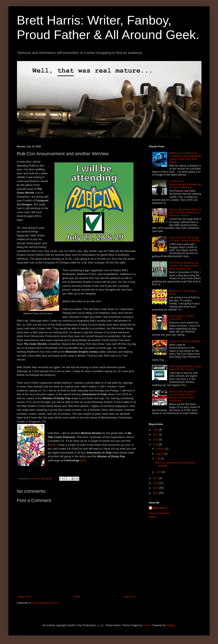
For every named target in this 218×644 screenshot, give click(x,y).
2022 (156, 430)
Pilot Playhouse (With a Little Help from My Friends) (185, 368)
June (159, 472)
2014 (156, 493)
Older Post (129, 597)
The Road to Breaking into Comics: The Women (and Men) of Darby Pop (184, 266)
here (53, 445)
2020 (156, 440)
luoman (147, 625)
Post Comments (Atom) (45, 603)
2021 (156, 435)
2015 (156, 488)
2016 (156, 483)
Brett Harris (160, 508)
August (160, 454)
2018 (156, 445)
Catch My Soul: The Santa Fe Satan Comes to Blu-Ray (185, 239)
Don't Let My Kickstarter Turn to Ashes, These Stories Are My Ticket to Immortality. (182, 396)
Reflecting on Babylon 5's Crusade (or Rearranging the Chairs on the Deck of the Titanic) (185, 158)
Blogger (171, 625)
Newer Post (24, 597)
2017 (156, 478)
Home (77, 597)
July (158, 459)
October (161, 449)
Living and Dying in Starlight (185, 341)
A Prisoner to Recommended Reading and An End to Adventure (185, 184)
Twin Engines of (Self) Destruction (181, 318)
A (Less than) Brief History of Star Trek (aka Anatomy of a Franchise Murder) (185, 213)
